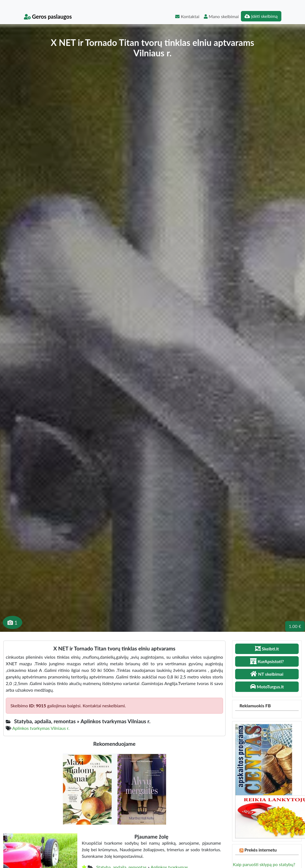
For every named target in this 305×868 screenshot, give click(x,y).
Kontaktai (187, 16)
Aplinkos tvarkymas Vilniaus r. (41, 728)
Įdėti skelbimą (261, 16)
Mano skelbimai (221, 16)
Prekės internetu (261, 850)
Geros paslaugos (48, 16)
